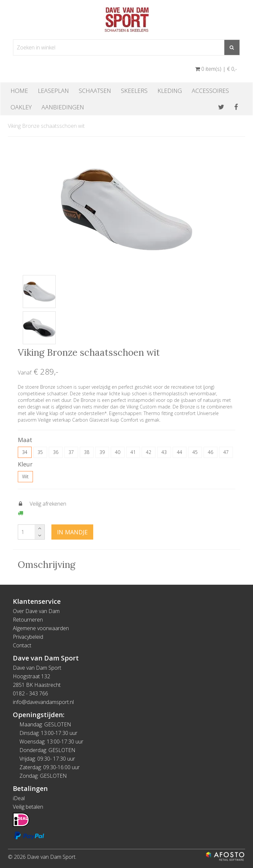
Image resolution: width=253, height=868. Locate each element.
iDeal (19, 798)
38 (87, 452)
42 (149, 452)
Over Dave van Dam (36, 611)
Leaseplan (53, 91)
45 (195, 452)
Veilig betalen (28, 807)
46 (211, 452)
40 (118, 452)
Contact (22, 645)
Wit (25, 476)
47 (226, 452)
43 (164, 452)
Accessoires (210, 91)
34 (25, 452)
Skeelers (134, 91)
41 (133, 452)
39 (102, 452)
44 (180, 452)
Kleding (170, 91)
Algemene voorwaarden (41, 628)
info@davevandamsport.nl (43, 702)
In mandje (72, 532)
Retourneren (28, 620)
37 (71, 452)
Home (19, 91)
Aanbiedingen (63, 107)
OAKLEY (21, 107)
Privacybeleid (28, 637)
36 (56, 452)
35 (40, 452)
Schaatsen (95, 91)
